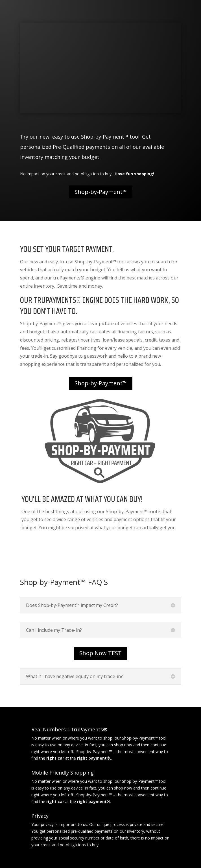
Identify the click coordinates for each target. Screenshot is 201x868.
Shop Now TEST (100, 653)
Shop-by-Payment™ (101, 192)
